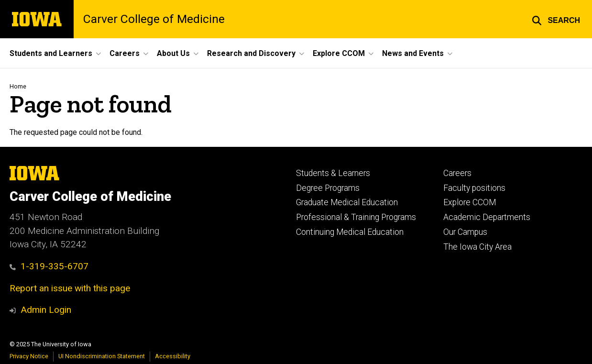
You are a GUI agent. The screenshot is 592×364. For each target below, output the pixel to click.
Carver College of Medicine (154, 19)
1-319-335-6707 (49, 266)
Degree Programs (328, 188)
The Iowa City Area (477, 247)
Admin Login (46, 310)
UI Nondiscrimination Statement (102, 356)
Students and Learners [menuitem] (51, 53)
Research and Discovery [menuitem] (251, 53)
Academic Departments (487, 217)
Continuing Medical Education (350, 232)
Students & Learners (333, 173)
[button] (556, 19)
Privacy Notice (29, 356)
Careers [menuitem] (125, 53)
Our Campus (465, 232)
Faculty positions (474, 188)
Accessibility (173, 356)
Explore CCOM (470, 202)
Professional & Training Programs (356, 217)
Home (18, 86)
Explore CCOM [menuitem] (339, 53)
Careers (457, 173)
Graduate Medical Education (347, 202)
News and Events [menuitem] (413, 53)
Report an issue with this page (70, 288)
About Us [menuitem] (173, 53)
